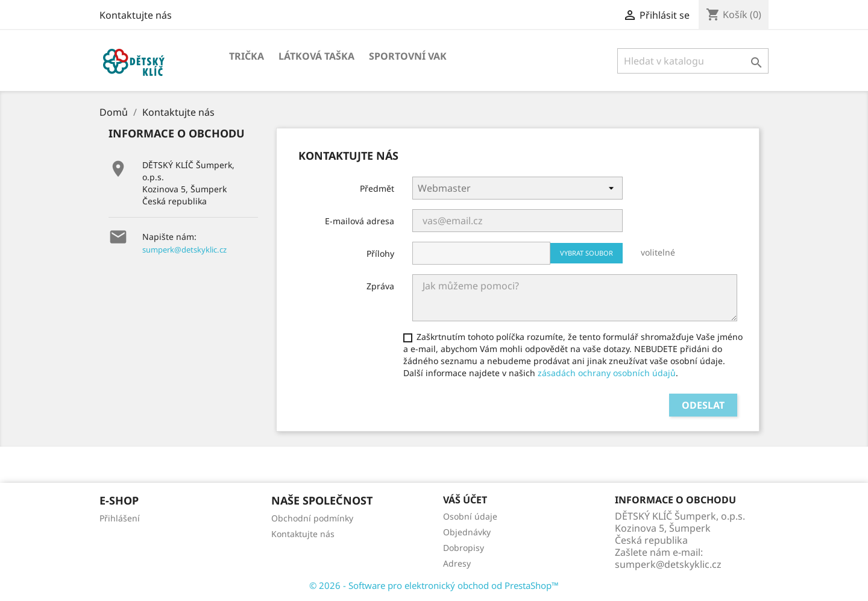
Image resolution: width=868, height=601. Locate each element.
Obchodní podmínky (312, 518)
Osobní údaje (470, 516)
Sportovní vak (408, 56)
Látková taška (316, 56)
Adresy (457, 563)
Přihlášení (120, 518)
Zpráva (380, 286)
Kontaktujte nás (136, 15)
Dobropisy (464, 548)
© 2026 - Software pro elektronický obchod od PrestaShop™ (434, 585)
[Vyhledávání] (693, 61)
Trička (247, 56)
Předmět (377, 188)
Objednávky (467, 532)
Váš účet (465, 500)
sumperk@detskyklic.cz (184, 250)
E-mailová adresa (360, 221)
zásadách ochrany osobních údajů (607, 373)
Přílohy (380, 253)
